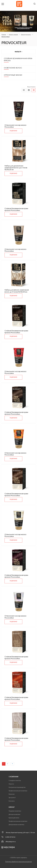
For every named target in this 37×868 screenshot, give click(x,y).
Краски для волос (26, 35)
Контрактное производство (17, 787)
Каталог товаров (13, 35)
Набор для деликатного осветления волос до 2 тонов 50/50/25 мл (16, 168)
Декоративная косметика (16, 825)
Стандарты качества (15, 781)
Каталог (12, 807)
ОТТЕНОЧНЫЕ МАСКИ (13, 75)
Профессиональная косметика (18, 791)
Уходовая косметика (15, 811)
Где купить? (12, 798)
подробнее (13, 131)
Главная (4, 35)
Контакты (12, 801)
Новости (11, 784)
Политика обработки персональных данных (18, 862)
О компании (13, 777)
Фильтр (19, 52)
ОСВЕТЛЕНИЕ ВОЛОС (13, 68)
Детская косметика (14, 815)
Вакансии (12, 794)
